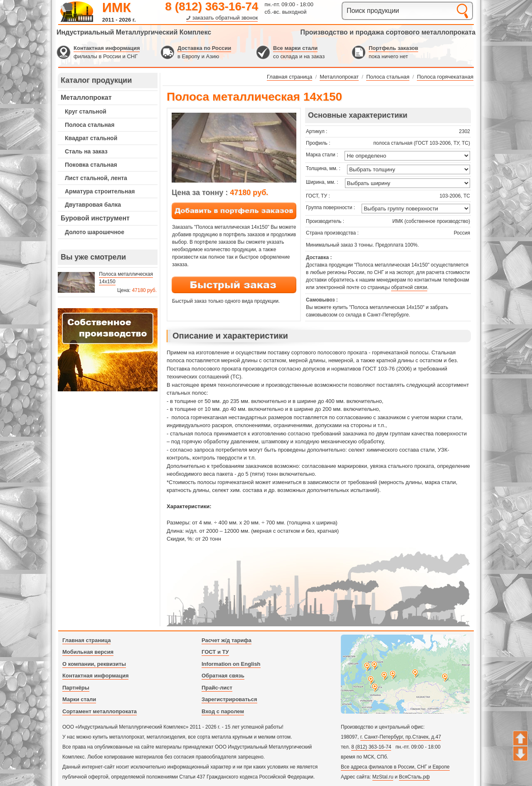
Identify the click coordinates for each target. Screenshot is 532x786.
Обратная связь (223, 676)
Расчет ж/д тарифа (227, 640)
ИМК (117, 7)
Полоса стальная (90, 125)
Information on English (231, 664)
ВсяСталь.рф (414, 777)
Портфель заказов (393, 48)
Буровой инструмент (95, 218)
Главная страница (86, 640)
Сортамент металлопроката (100, 711)
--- (108, 350)
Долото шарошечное (95, 232)
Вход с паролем (223, 711)
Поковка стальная (91, 165)
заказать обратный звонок (225, 18)
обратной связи (409, 287)
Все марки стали (295, 48)
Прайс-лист (217, 688)
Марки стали (79, 699)
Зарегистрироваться (229, 699)
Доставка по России (204, 48)
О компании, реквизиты (94, 664)
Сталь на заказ (86, 151)
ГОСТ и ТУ (215, 652)
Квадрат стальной (91, 138)
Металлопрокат (86, 98)
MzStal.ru (383, 777)
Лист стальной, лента (96, 178)
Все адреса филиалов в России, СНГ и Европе (395, 767)
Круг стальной (86, 111)
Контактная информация (107, 48)
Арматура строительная (100, 191)
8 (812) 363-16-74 (212, 6)
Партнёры (76, 688)
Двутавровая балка (93, 205)
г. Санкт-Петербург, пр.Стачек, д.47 (401, 737)
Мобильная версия (88, 652)
